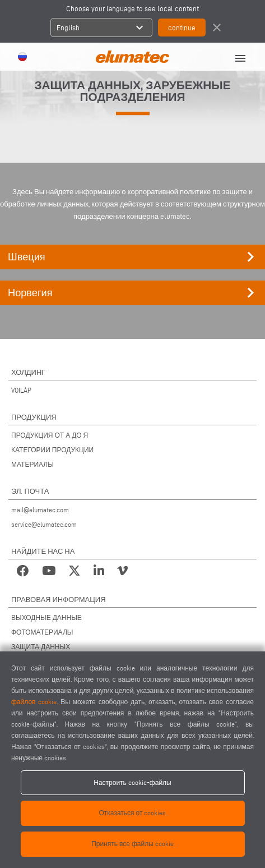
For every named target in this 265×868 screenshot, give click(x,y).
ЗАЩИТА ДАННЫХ (41, 647)
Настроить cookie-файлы (132, 782)
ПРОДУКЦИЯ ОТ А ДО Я (50, 435)
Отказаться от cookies (133, 813)
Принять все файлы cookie (132, 844)
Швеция (134, 257)
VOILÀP (21, 390)
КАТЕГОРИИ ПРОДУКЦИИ (52, 450)
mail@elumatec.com (40, 510)
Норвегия (134, 293)
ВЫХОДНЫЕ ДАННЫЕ (47, 617)
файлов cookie (34, 702)
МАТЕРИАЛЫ (32, 464)
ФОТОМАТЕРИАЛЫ (42, 632)
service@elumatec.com (44, 524)
